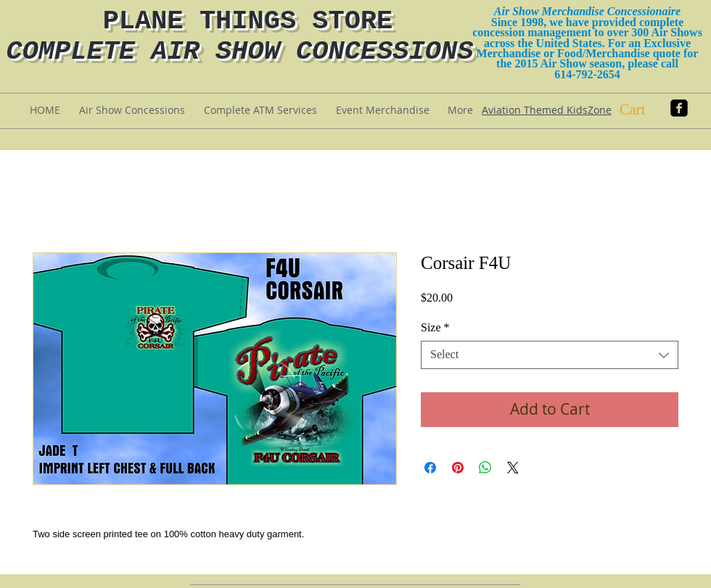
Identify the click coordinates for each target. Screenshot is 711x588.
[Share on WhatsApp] (485, 468)
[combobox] (550, 355)
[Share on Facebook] (430, 468)
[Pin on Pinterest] (458, 468)
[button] (645, 109)
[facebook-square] (679, 108)
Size (435, 327)
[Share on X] (513, 468)
